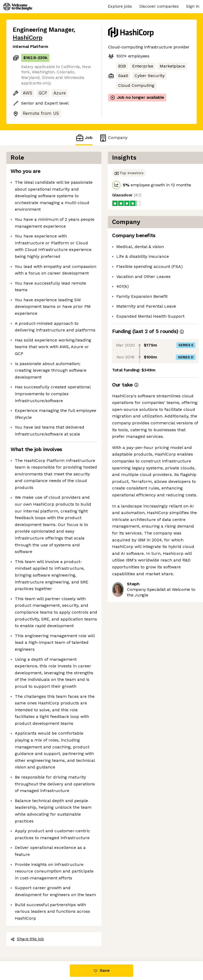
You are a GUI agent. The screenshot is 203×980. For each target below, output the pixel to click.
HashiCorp (28, 38)
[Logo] (18, 7)
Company (113, 138)
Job (84, 138)
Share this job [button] (27, 939)
